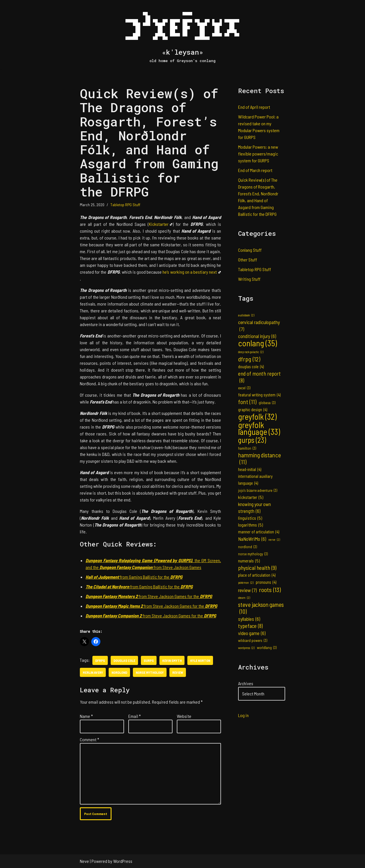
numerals (249, 561)
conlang (257, 343)
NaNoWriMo (252, 539)
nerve (274, 540)
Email (135, 716)
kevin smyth (172, 660)
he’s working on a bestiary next (192, 272)
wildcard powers (253, 640)
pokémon (246, 583)
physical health (257, 568)
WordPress (123, 861)
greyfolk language (259, 428)
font (247, 402)
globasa (267, 403)
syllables (249, 619)
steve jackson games (261, 608)
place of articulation (257, 575)
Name (86, 716)
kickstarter (251, 497)
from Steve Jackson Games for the (149, 596)
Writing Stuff (249, 279)
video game (252, 633)
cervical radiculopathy (259, 326)
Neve (84, 861)
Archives (246, 683)
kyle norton (200, 660)
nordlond (119, 672)
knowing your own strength (255, 508)
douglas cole (124, 660)
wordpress (246, 648)
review (178, 672)
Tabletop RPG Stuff (125, 205)
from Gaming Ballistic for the (134, 577)
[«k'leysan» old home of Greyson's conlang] (182, 35)
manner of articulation (259, 532)
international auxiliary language (255, 480)
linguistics (250, 518)
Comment (90, 739)
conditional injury (257, 336)
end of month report (259, 377)
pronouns (266, 582)
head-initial (250, 470)
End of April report (254, 107)
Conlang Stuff (250, 250)
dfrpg (100, 660)
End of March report (255, 170)
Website (184, 716)
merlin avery (93, 672)
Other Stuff (248, 260)
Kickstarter (161, 224)
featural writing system (259, 395)
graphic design (253, 410)
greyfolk (257, 417)
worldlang (267, 648)
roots (270, 589)
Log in (243, 715)
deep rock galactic (251, 352)
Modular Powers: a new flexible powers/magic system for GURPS (258, 154)
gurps (149, 660)
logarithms (251, 525)
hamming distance (259, 458)
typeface (250, 626)
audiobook (246, 315)
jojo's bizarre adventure (258, 490)
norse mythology (150, 672)
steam (244, 598)
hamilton (247, 448)
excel (244, 388)
